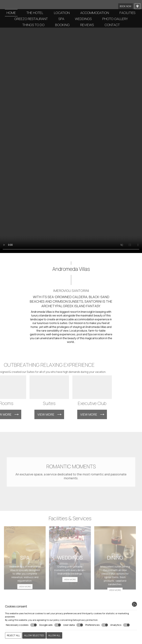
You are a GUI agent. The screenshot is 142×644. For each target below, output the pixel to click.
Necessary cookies (21, 625)
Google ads (50, 625)
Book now (126, 6)
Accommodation (95, 13)
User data (73, 625)
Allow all (54, 635)
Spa (61, 19)
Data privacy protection (85, 620)
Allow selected (34, 635)
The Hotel (35, 13)
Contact (112, 25)
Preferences (97, 625)
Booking (62, 25)
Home (11, 13)
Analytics (120, 625)
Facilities (127, 13)
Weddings (83, 19)
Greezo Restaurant (31, 19)
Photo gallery (115, 19)
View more (23, 588)
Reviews (87, 25)
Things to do (33, 25)
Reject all (13, 635)
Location (62, 13)
